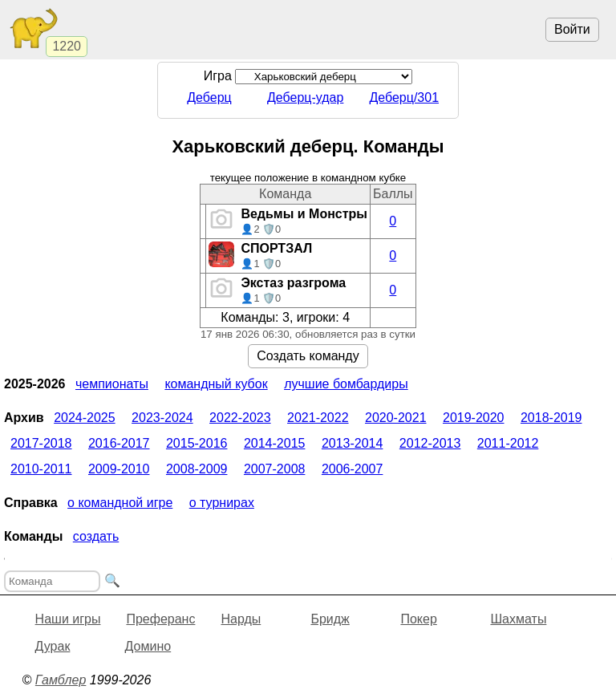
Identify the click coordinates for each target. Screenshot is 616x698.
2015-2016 (197, 443)
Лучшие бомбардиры (346, 384)
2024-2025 (85, 418)
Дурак (53, 646)
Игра (308, 76)
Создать (96, 536)
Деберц (209, 97)
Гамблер (61, 680)
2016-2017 (119, 443)
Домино (148, 646)
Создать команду (308, 356)
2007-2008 (275, 469)
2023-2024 (162, 418)
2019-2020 (474, 418)
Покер (418, 619)
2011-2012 (508, 443)
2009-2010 (119, 469)
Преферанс (160, 619)
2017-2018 (41, 443)
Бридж (330, 619)
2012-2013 (430, 443)
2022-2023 (240, 418)
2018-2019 (551, 418)
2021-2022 (318, 418)
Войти (572, 29)
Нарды (241, 619)
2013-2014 (353, 443)
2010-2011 (41, 469)
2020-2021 (396, 418)
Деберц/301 (404, 97)
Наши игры (68, 619)
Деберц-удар (305, 97)
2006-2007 (353, 469)
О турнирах (222, 503)
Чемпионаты (112, 384)
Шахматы (518, 619)
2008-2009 (197, 469)
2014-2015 (275, 443)
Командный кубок (216, 384)
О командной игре (120, 503)
